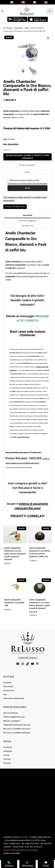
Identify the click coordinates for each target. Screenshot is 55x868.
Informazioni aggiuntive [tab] (28, 221)
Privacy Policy (9, 850)
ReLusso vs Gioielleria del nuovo (17, 729)
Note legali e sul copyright (27, 850)
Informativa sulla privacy (14, 698)
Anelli (27, 28)
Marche (9, 28)
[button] (48, 38)
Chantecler (18, 28)
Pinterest (7, 763)
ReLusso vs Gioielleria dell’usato (17, 733)
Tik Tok (6, 755)
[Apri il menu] (50, 11)
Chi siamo (7, 683)
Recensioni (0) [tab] (28, 226)
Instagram (8, 751)
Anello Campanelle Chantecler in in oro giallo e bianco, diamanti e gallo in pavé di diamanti (15, 554)
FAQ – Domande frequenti (21, 437)
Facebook (7, 747)
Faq (5, 694)
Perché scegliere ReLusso (14, 717)
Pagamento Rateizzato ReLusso (17, 725)
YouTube (7, 759)
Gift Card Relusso (11, 713)
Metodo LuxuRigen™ (12, 721)
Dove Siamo (8, 686)
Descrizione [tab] (28, 215)
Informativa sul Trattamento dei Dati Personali (28, 184)
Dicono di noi (9, 691)
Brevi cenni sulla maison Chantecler (28, 333)
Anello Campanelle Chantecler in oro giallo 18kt (14, 603)
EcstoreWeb (15, 853)
